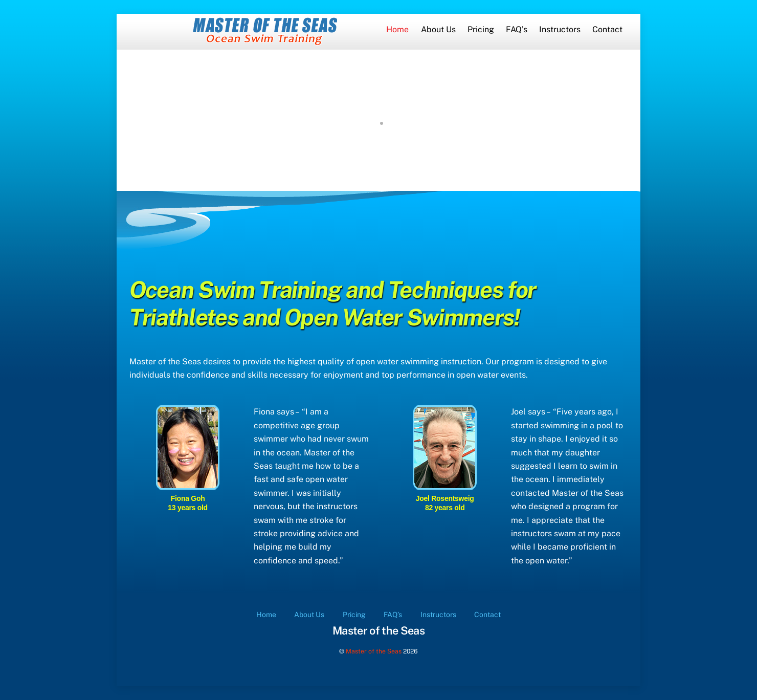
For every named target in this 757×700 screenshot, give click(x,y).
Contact (607, 29)
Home (397, 29)
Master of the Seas (374, 651)
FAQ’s (517, 29)
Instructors (560, 29)
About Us (438, 29)
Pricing (481, 29)
